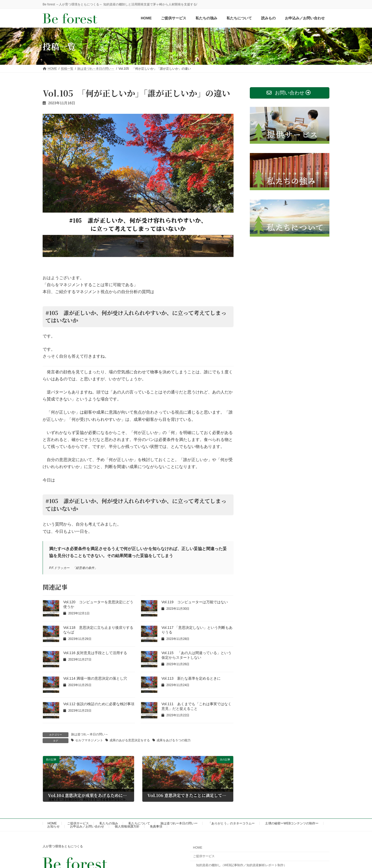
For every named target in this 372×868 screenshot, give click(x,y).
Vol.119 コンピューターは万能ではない (195, 602)
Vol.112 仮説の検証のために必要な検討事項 (99, 704)
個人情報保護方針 (127, 826)
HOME (52, 823)
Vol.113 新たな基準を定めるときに (191, 678)
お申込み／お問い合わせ (87, 826)
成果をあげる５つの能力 (174, 740)
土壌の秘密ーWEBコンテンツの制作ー (292, 823)
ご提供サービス (78, 823)
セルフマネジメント (89, 740)
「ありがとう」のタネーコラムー (231, 823)
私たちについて (139, 823)
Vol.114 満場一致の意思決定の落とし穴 (95, 678)
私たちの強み (109, 823)
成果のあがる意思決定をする (130, 740)
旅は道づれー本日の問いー (179, 823)
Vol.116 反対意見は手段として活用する (95, 653)
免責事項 (156, 826)
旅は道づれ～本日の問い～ (90, 734)
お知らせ (53, 826)
